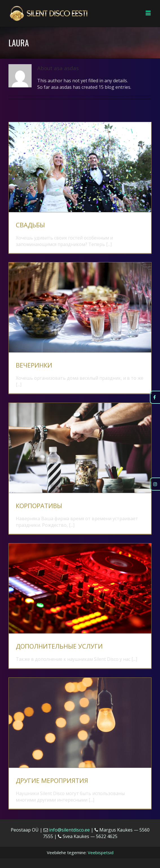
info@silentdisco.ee (69, 830)
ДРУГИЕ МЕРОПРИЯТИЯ (52, 780)
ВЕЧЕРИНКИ (34, 365)
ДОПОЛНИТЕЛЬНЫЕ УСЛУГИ (59, 646)
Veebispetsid (101, 852)
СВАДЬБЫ (30, 225)
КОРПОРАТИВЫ (39, 506)
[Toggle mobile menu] (149, 13)
